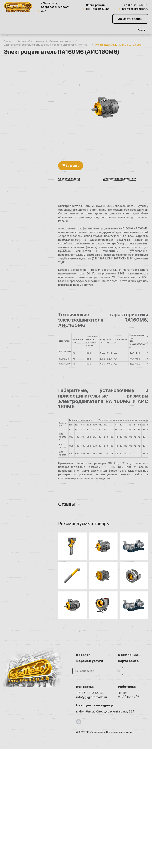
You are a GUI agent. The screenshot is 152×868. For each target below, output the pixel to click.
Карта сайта (128, 661)
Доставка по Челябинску (119, 179)
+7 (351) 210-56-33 (135, 5)
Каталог (83, 655)
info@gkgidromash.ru (135, 9)
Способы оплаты (69, 179)
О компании (128, 655)
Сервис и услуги (90, 661)
